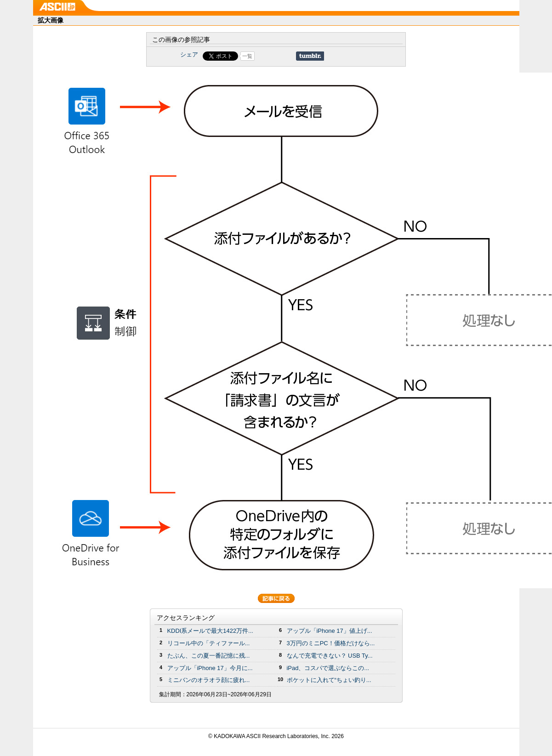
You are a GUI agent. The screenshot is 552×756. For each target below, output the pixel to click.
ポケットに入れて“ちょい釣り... (329, 680)
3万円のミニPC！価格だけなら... (331, 643)
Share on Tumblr (310, 56)
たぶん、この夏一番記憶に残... (209, 656)
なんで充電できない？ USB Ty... (330, 656)
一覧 (247, 56)
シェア (189, 54)
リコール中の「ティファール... (209, 643)
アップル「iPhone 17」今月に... (210, 668)
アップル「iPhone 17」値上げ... (330, 631)
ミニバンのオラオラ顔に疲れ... (209, 680)
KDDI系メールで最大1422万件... (210, 631)
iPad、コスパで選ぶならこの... (328, 668)
